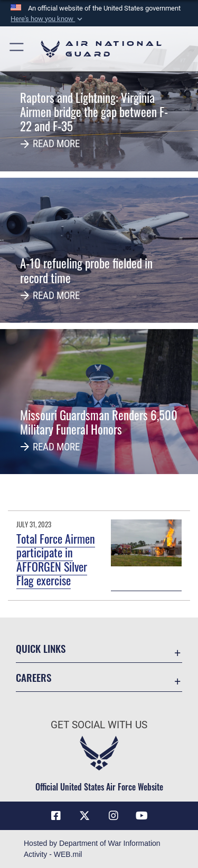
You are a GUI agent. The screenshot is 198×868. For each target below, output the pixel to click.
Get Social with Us (99, 725)
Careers (34, 677)
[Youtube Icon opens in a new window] (142, 816)
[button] (48, 19)
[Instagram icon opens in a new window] (114, 816)
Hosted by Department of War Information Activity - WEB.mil (92, 849)
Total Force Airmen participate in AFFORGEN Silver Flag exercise (56, 559)
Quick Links (41, 648)
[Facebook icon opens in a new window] (56, 816)
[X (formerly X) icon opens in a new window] (84, 816)
